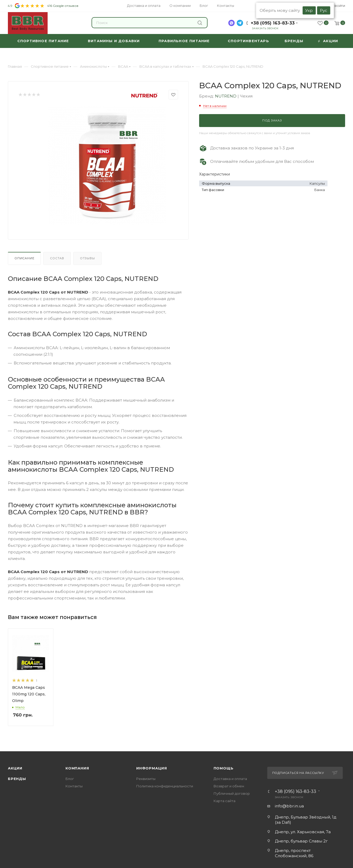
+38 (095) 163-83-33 (273, 23)
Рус (324, 10)
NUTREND (226, 96)
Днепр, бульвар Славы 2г (301, 841)
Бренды (17, 779)
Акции (15, 768)
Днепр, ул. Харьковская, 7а (303, 832)
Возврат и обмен (229, 786)
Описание (24, 258)
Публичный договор (232, 793)
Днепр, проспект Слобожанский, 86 (294, 853)
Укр (309, 10)
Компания (77, 768)
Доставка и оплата (230, 779)
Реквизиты (146, 779)
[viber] (231, 23)
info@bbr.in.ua (289, 806)
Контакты (74, 786)
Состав (57, 258)
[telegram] (240, 23)
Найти (200, 23)
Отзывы (87, 258)
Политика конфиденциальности (165, 786)
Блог (70, 779)
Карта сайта (225, 801)
